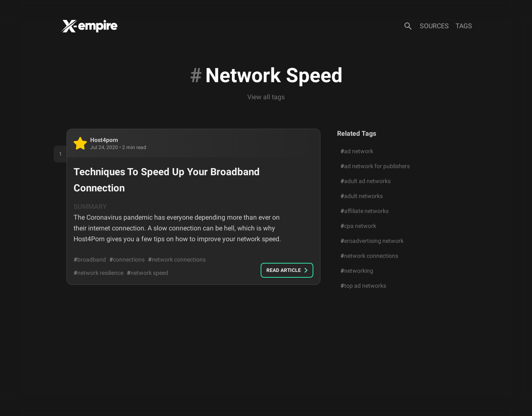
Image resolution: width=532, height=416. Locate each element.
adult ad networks (366, 181)
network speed (148, 273)
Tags (464, 26)
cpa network (358, 226)
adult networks (362, 196)
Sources (434, 26)
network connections (177, 259)
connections (127, 259)
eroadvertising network (372, 241)
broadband (90, 259)
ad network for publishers (375, 166)
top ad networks (363, 286)
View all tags (266, 97)
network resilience (99, 273)
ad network (357, 151)
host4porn (104, 140)
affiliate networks (365, 211)
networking (357, 271)
